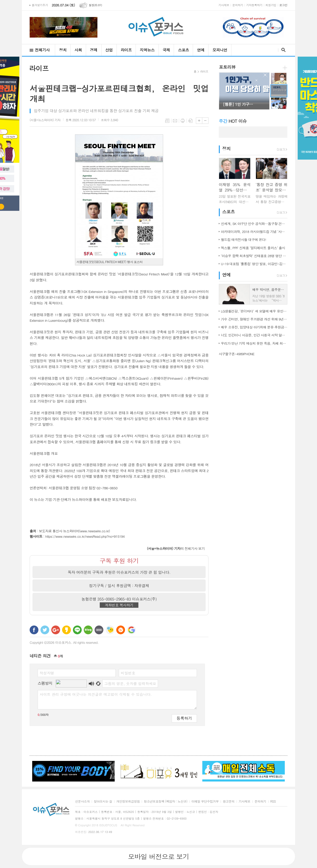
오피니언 (220, 50)
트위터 (45, 630)
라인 (77, 630)
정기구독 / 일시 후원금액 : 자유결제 (119, 585)
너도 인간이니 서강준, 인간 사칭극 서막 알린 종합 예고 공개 (254, 335)
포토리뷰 (227, 67)
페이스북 (34, 630)
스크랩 (190, 121)
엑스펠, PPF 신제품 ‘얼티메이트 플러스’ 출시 (253, 248)
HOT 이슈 (233, 121)
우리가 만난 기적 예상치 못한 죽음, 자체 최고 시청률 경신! (254, 343)
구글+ (56, 630)
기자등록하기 (254, 5)
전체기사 (42, 50)
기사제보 (224, 5)
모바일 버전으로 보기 (158, 856)
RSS (273, 801)
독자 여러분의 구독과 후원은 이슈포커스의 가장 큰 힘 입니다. (119, 572)
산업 (109, 50)
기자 (45, 120)
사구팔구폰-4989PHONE (237, 354)
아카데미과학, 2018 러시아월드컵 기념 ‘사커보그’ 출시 (254, 232)
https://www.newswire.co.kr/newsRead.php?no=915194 (85, 536)
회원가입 (271, 5)
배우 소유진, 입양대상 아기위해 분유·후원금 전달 (254, 327)
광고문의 (228, 801)
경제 (94, 50)
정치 (63, 50)
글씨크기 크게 (199, 121)
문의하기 (238, 5)
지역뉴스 (147, 50)
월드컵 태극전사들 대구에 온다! (243, 240)
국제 (166, 50)
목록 (167, 121)
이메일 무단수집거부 (205, 801)
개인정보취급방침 (128, 801)
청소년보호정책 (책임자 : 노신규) (166, 801)
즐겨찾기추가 (40, 5)
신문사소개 (82, 801)
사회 (78, 50)
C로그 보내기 (121, 630)
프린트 (183, 121)
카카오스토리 (66, 630)
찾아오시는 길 (103, 801)
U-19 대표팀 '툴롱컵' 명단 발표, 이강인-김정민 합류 (254, 264)
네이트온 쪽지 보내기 (110, 630)
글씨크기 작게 (205, 121)
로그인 (283, 5)
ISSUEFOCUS (108, 825)
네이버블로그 (88, 630)
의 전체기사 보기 (176, 548)
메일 (175, 121)
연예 (201, 50)
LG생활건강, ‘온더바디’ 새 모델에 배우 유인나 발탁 (254, 311)
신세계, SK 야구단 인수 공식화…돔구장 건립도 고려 (254, 224)
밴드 (99, 630)
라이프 (126, 50)
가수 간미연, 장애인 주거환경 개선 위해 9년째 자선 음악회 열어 (254, 319)
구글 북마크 (131, 630)
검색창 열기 (282, 50)
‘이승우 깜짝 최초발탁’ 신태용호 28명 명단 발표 (254, 256)
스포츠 (183, 50)
